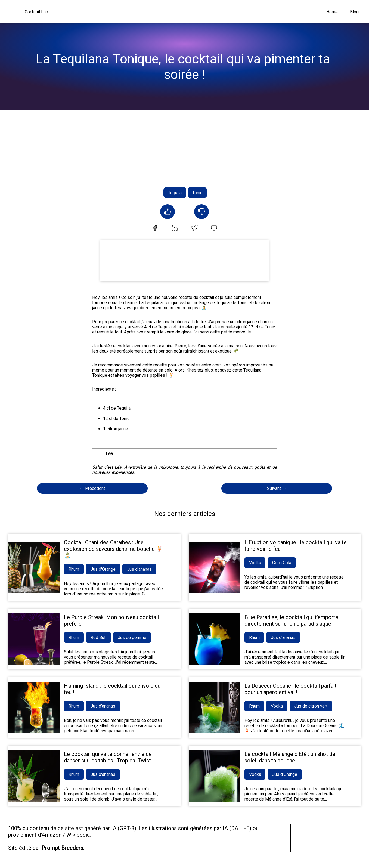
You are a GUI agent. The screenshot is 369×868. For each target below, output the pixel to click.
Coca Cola (282, 563)
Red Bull (98, 637)
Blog (354, 12)
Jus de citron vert (311, 706)
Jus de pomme (132, 637)
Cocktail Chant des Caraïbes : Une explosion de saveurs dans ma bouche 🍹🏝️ (113, 549)
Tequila (175, 193)
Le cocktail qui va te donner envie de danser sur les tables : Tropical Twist (108, 757)
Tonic (197, 193)
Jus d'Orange (103, 569)
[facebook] (155, 228)
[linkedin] (175, 228)
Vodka (255, 563)
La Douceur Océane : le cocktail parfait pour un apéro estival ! (291, 689)
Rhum (74, 569)
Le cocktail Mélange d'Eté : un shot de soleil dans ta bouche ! (290, 757)
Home (332, 12)
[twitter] (194, 228)
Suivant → (277, 488)
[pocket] (214, 228)
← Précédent (92, 488)
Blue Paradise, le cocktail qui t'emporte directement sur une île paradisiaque (291, 620)
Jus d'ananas (139, 569)
